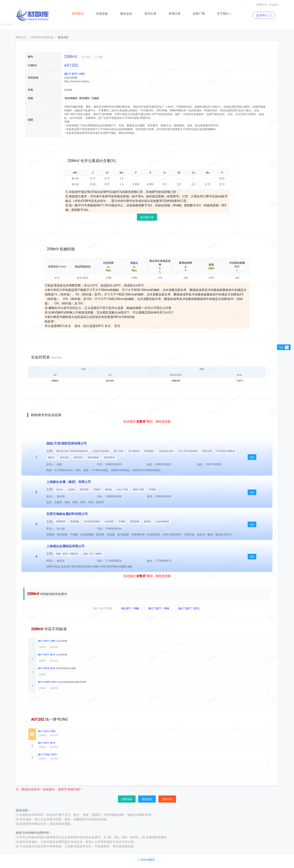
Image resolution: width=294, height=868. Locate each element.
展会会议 (126, 14)
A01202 (54, 647)
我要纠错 (167, 799)
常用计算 (175, 14)
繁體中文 (262, 5)
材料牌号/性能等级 (42, 37)
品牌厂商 (199, 14)
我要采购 (127, 799)
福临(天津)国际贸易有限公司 (67, 444)
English (274, 5)
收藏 (99, 57)
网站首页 (21, 37)
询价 (252, 457)
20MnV (43, 647)
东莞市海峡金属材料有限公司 (67, 514)
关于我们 (225, 14)
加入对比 (86, 57)
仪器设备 (102, 14)
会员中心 (264, 15)
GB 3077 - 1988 (130, 609)
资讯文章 (150, 14)
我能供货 (147, 799)
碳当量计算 (147, 217)
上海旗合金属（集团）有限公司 (69, 482)
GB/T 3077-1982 (102, 609)
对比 (284, 347)
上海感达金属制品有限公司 (65, 546)
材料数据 (78, 14)
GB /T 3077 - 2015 (189, 609)
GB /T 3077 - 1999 (159, 609)
